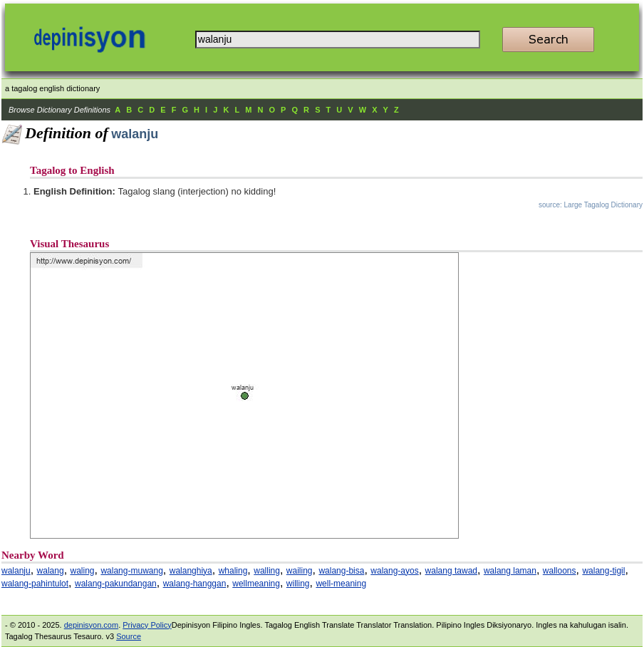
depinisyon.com (91, 625)
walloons (560, 571)
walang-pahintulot (35, 584)
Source (129, 636)
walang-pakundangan (116, 584)
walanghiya (191, 571)
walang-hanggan (195, 584)
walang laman (510, 571)
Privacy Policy (147, 625)
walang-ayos (394, 571)
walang (51, 571)
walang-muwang (131, 571)
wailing (300, 571)
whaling (233, 571)
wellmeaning (256, 584)
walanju (16, 571)
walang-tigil (603, 571)
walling (267, 571)
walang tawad (451, 571)
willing (298, 584)
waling (83, 571)
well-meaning (341, 584)
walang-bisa (341, 571)
